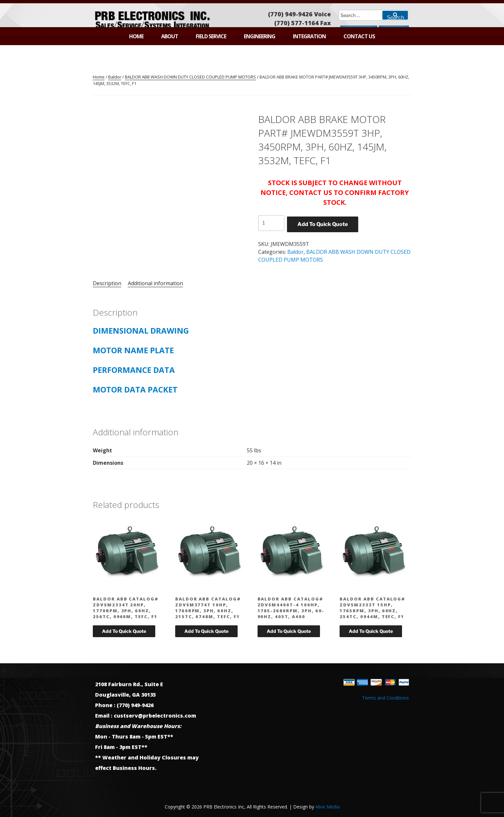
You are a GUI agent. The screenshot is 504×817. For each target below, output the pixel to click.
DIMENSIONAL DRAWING (144, 330)
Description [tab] (107, 283)
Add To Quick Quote (323, 224)
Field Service (211, 36)
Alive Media (328, 807)
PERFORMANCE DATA (134, 370)
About (170, 36)
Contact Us (359, 36)
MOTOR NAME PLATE (133, 350)
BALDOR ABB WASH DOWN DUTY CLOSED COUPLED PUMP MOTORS (190, 77)
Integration (309, 36)
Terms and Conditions (386, 698)
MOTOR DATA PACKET (135, 389)
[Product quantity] (271, 223)
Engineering (260, 36)
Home (136, 36)
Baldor (115, 77)
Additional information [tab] (155, 283)
